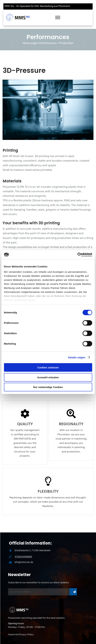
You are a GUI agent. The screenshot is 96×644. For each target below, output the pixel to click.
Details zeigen (77, 357)
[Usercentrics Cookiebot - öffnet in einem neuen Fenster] (77, 255)
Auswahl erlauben (48, 377)
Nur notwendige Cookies (48, 387)
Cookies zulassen (48, 367)
